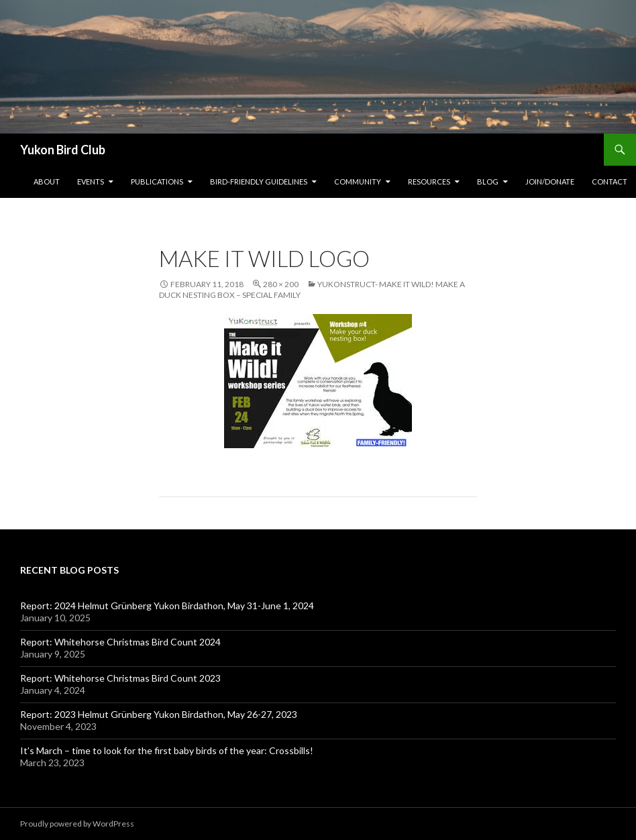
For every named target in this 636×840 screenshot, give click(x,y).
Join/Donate (550, 181)
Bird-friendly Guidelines (259, 181)
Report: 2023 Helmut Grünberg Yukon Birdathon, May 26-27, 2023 (159, 714)
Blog (488, 181)
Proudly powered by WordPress (77, 824)
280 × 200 (281, 284)
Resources (429, 181)
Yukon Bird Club (63, 150)
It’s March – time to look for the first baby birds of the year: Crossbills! (167, 750)
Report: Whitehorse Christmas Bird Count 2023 (120, 678)
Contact (609, 181)
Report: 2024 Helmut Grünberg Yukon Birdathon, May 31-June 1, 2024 (167, 606)
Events (91, 181)
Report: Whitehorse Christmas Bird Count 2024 (120, 642)
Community (358, 181)
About (47, 181)
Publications (157, 181)
